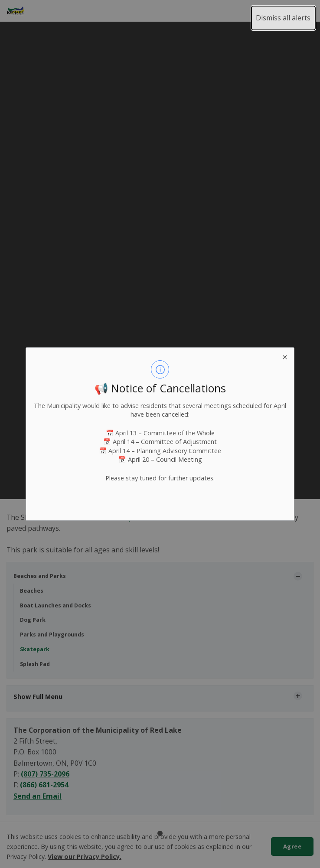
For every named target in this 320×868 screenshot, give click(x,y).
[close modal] (285, 357)
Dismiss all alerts (283, 18)
